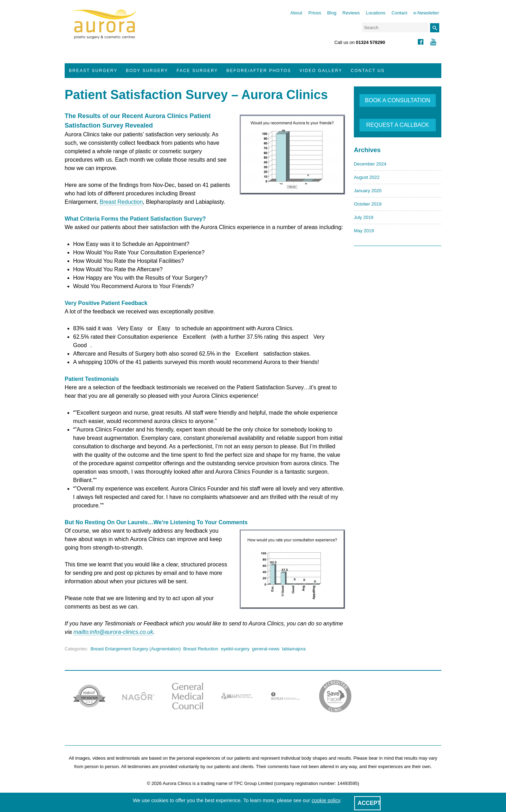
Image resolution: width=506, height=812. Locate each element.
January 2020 (368, 191)
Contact (399, 13)
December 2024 (370, 164)
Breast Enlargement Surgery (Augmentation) (136, 649)
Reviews (351, 13)
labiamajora (294, 649)
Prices (315, 13)
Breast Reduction (121, 202)
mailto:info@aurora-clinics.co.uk (113, 632)
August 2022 (367, 177)
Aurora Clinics (104, 29)
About (296, 13)
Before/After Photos (259, 71)
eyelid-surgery (235, 649)
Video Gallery (321, 71)
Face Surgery (197, 71)
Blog (332, 13)
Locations (376, 13)
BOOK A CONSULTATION (398, 100)
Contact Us (368, 71)
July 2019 (364, 217)
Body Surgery (147, 71)
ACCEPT (369, 803)
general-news (266, 649)
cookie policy (326, 800)
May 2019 (364, 231)
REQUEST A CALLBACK (397, 125)
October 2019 (368, 204)
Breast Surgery (93, 71)
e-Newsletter (426, 13)
